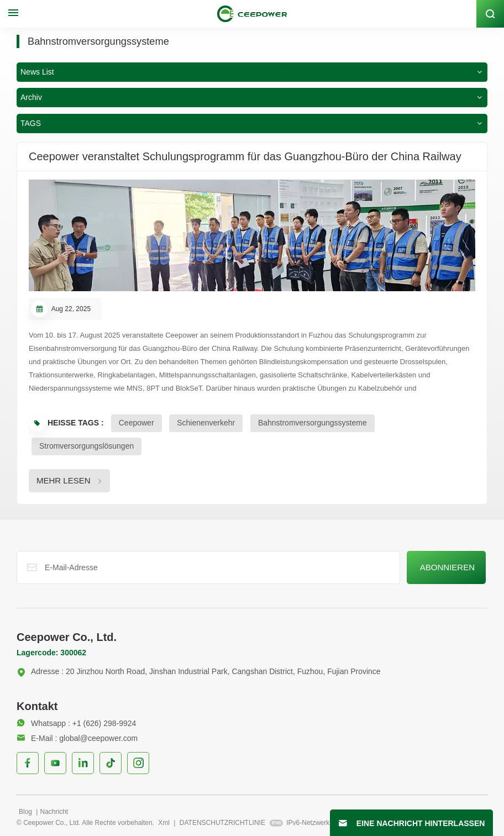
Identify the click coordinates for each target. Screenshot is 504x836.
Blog (26, 811)
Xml (164, 822)
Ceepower (136, 422)
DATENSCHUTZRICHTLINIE (222, 822)
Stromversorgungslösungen (86, 445)
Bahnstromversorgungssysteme (313, 422)
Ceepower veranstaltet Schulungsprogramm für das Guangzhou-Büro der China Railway (245, 155)
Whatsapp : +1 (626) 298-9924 (76, 722)
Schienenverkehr (206, 422)
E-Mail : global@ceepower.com (77, 737)
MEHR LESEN (64, 479)
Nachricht (54, 811)
